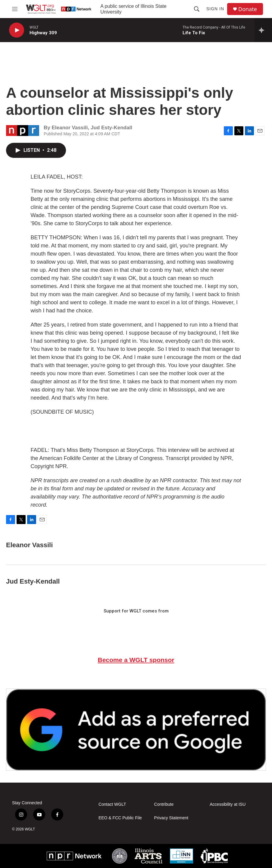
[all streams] (263, 30)
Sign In (215, 9)
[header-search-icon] (197, 9)
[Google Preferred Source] (136, 730)
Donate (248, 9)
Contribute (164, 804)
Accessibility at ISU (228, 804)
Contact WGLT (112, 804)
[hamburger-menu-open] (15, 9)
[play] (17, 30)
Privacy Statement (171, 818)
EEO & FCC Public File (120, 818)
